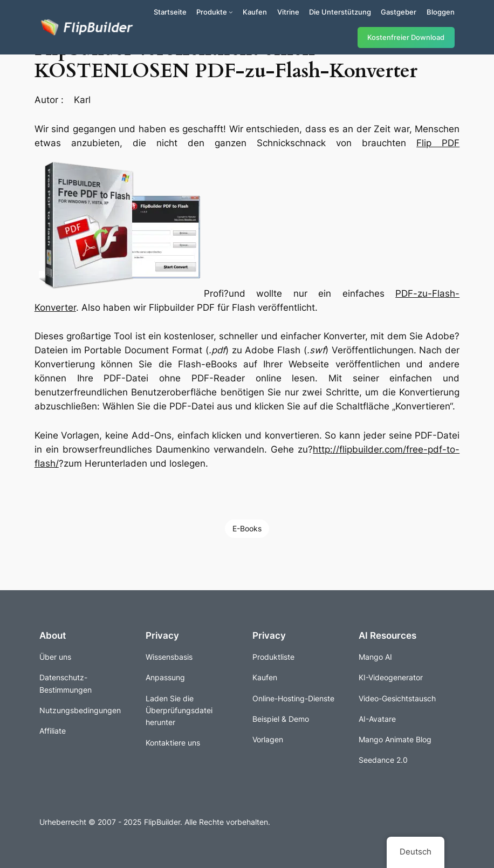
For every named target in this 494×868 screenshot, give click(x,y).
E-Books (247, 528)
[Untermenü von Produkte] (231, 12)
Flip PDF (438, 143)
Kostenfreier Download (406, 37)
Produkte (212, 12)
